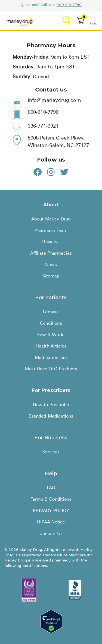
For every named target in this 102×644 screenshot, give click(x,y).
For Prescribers (51, 390)
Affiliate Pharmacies (51, 254)
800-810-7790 (69, 5)
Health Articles (51, 346)
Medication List (51, 358)
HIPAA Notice (51, 522)
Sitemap (51, 276)
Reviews (51, 242)
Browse (51, 312)
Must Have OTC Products (51, 369)
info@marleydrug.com (54, 101)
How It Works (51, 335)
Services (51, 452)
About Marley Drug (51, 219)
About (51, 205)
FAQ (51, 488)
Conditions (51, 324)
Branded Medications (51, 416)
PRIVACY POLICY (51, 511)
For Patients (51, 298)
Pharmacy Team (51, 231)
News (51, 265)
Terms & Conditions (51, 500)
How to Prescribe (51, 405)
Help (51, 473)
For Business (51, 438)
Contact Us (51, 534)
